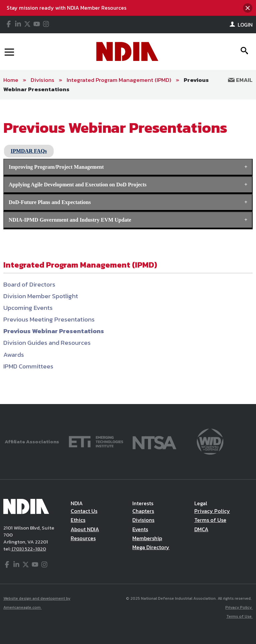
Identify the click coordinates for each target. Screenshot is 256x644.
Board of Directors (29, 284)
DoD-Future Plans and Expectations (50, 202)
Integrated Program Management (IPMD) (119, 80)
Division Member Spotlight (41, 296)
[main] (128, 252)
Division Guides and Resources (47, 343)
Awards (14, 355)
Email (240, 80)
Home (11, 80)
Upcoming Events (28, 308)
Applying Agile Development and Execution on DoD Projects (77, 185)
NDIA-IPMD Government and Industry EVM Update (70, 220)
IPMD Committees (28, 366)
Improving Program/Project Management (56, 167)
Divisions (42, 80)
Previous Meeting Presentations (49, 319)
